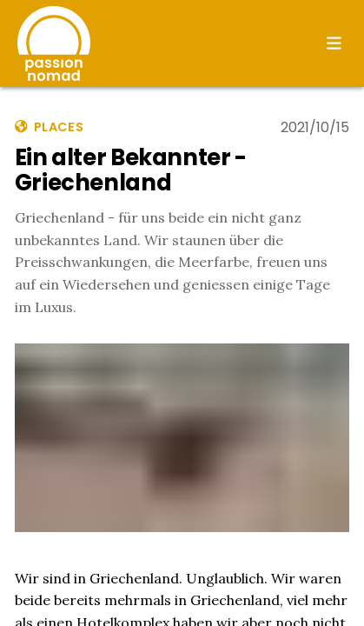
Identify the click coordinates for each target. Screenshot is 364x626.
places (49, 127)
